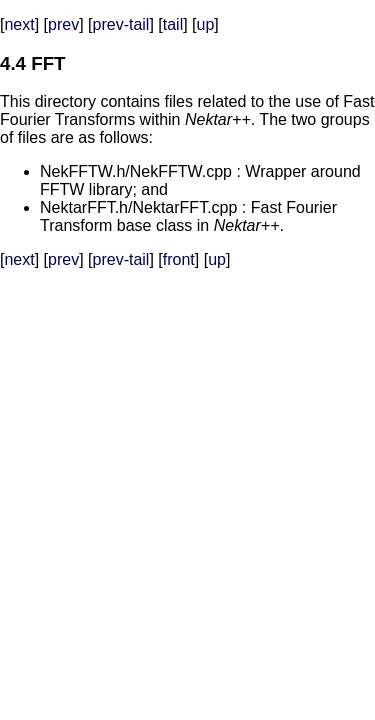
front (179, 259)
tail (173, 24)
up (206, 24)
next (19, 24)
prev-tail (121, 24)
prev (63, 24)
